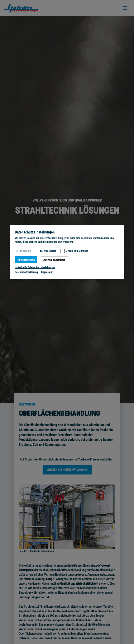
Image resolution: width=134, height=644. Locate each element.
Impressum (47, 272)
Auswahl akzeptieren (54, 260)
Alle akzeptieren (26, 260)
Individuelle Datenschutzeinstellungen (35, 267)
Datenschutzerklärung (26, 272)
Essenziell (25, 251)
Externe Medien (48, 251)
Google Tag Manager (77, 251)
